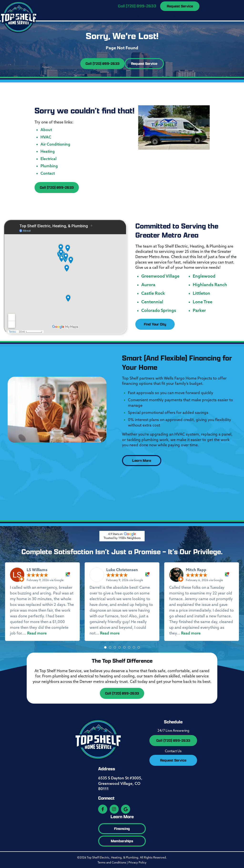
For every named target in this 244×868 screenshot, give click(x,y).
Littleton (201, 293)
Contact (189, 16)
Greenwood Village (160, 276)
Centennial (152, 301)
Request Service (180, 6)
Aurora (148, 284)
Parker (199, 310)
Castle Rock (153, 293)
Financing (122, 828)
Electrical (112, 16)
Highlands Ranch (210, 284)
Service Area (164, 16)
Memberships (122, 840)
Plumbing (136, 16)
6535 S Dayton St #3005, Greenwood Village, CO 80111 (120, 783)
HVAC (33, 16)
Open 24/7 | (126, 6)
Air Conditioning (61, 16)
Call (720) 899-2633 (102, 63)
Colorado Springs (159, 310)
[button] (105, 647)
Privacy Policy (137, 862)
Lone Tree (203, 301)
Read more (37, 633)
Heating (90, 16)
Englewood (204, 276)
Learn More (142, 460)
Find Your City (155, 324)
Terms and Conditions (112, 862)
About (15, 16)
